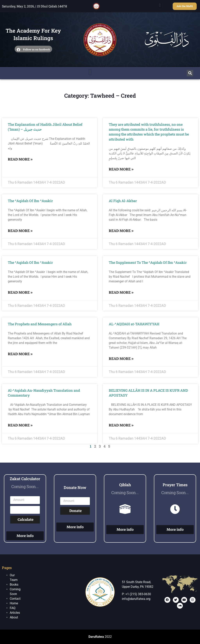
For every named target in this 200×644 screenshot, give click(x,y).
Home (14, 603)
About (14, 617)
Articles (15, 613)
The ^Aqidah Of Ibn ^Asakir (30, 201)
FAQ (13, 608)
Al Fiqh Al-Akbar (123, 201)
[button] (160, 5)
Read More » (20, 159)
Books (14, 585)
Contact (15, 599)
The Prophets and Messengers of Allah (40, 324)
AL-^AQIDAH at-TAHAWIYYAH (134, 324)
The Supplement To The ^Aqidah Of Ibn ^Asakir (148, 262)
